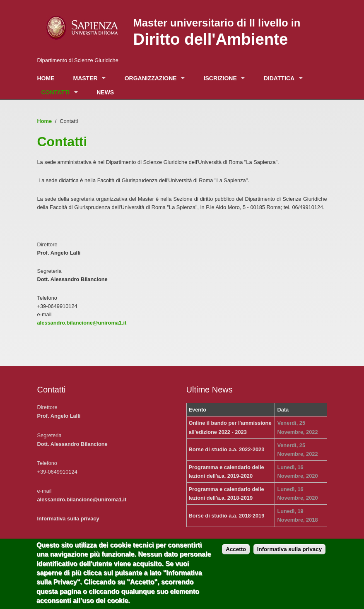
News (105, 92)
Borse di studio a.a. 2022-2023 (227, 449)
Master (88, 78)
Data (283, 410)
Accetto (236, 555)
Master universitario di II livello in (217, 23)
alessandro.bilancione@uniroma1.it (82, 323)
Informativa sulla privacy (68, 519)
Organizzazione (153, 78)
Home (46, 78)
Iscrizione (222, 78)
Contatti (58, 93)
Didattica (281, 78)
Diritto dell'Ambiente (211, 39)
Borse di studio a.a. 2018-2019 (227, 516)
